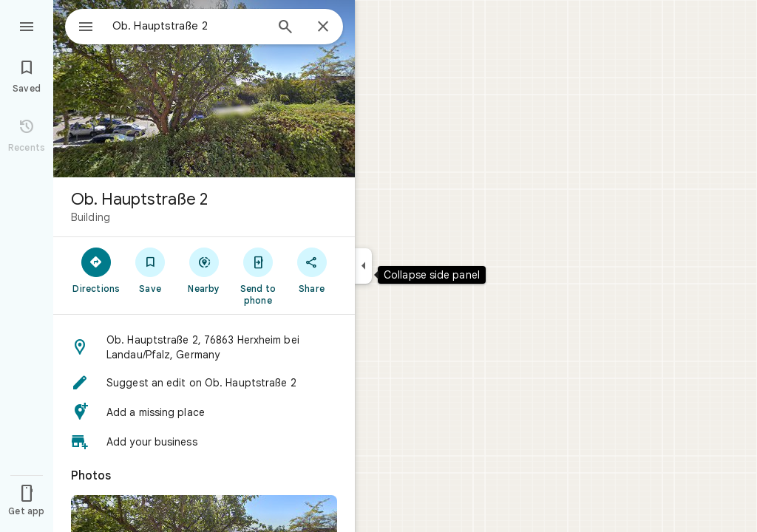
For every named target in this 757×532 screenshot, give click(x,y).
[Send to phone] (258, 276)
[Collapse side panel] (363, 266)
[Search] (285, 28)
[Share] (312, 270)
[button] (204, 347)
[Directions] (96, 270)
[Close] (323, 27)
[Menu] (27, 25)
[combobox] (174, 26)
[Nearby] (204, 270)
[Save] (150, 270)
